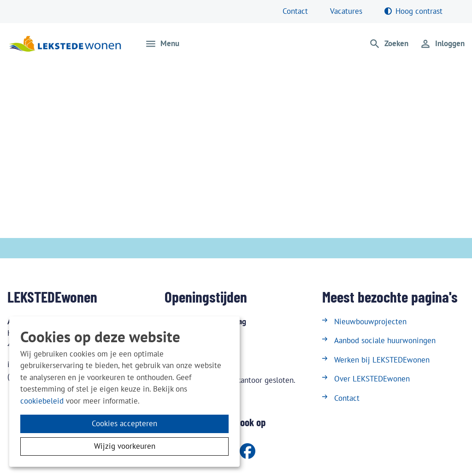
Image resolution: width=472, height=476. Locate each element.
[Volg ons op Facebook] (248, 452)
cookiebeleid (42, 401)
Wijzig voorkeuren (125, 446)
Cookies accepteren (124, 423)
